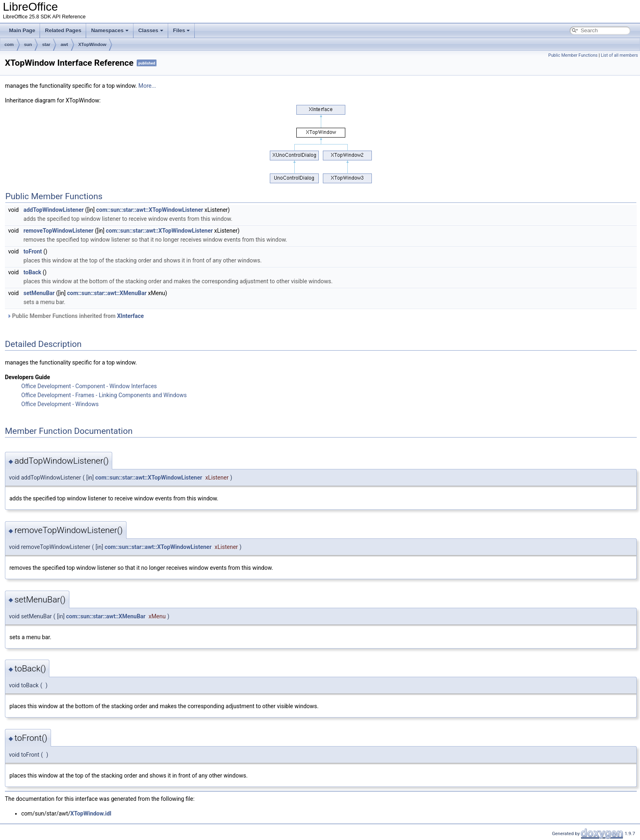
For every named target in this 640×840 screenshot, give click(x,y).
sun (28, 44)
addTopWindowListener (53, 210)
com (9, 44)
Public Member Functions (573, 55)
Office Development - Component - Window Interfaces (89, 386)
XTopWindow (92, 44)
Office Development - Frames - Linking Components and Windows (104, 395)
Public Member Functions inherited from (75, 316)
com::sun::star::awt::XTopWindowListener (149, 210)
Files (182, 30)
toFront (32, 251)
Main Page (22, 30)
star (46, 44)
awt (64, 44)
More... (147, 86)
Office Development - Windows (60, 404)
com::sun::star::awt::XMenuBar (107, 293)
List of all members (619, 55)
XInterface (131, 316)
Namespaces (110, 30)
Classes (151, 30)
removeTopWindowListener (58, 231)
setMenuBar (39, 293)
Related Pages (63, 30)
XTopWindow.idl (91, 813)
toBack (32, 272)
